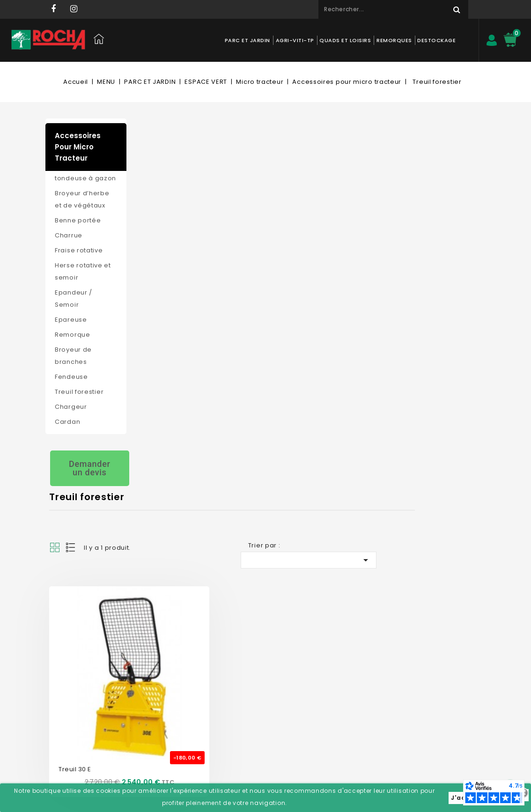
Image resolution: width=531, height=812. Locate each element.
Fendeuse (71, 377)
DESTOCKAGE (436, 40)
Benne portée (78, 220)
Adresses (241, 692)
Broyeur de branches (73, 356)
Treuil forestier (79, 392)
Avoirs (236, 678)
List (158, 175)
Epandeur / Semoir (74, 299)
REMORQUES (394, 40)
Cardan (67, 422)
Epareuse (71, 320)
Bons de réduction (254, 706)
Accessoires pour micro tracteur (78, 147)
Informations (337, 614)
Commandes (247, 664)
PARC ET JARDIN (247, 40)
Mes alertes (244, 720)
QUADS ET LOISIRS (345, 40)
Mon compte (251, 614)
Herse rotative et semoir (83, 271)
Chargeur (71, 407)
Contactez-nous (166, 636)
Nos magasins (163, 650)
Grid (141, 175)
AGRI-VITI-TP (295, 40)
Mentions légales (167, 692)
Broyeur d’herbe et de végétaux (82, 199)
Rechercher (453, 9)
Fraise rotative (79, 250)
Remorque (73, 335)
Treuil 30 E (162, 329)
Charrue (69, 235)
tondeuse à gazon (85, 178)
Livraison (155, 706)
